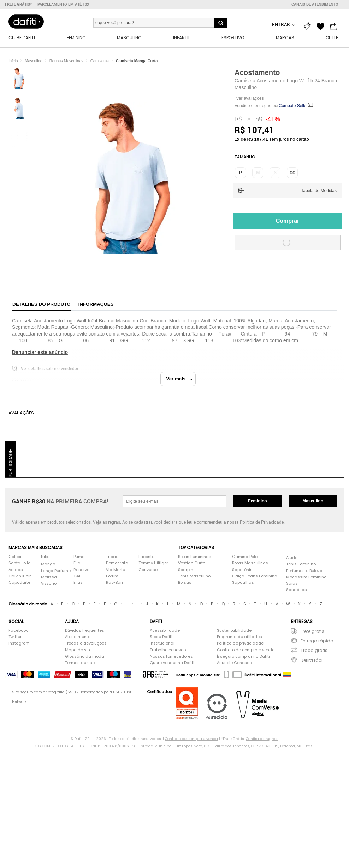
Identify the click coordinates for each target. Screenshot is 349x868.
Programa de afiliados (239, 638)
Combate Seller (293, 107)
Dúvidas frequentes (85, 631)
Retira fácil (312, 661)
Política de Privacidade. (262, 523)
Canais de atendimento (315, 4)
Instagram (19, 644)
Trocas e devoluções (86, 644)
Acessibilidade (165, 631)
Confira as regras (262, 739)
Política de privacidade (240, 644)
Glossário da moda (85, 657)
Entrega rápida (317, 642)
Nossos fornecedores (171, 657)
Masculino (313, 502)
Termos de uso (80, 663)
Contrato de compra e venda (246, 651)
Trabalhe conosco (168, 651)
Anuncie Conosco (234, 663)
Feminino (257, 502)
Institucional (162, 644)
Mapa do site (78, 651)
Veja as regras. (107, 523)
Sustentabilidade (234, 631)
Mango (48, 565)
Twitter (15, 638)
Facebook (18, 631)
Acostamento (257, 73)
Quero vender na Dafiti (172, 663)
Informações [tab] (96, 305)
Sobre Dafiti (161, 638)
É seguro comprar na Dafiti (243, 657)
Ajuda (292, 558)
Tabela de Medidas (319, 191)
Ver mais (180, 380)
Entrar (282, 24)
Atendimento (78, 638)
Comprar (288, 222)
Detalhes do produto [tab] (42, 305)
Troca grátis (314, 651)
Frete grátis (312, 632)
